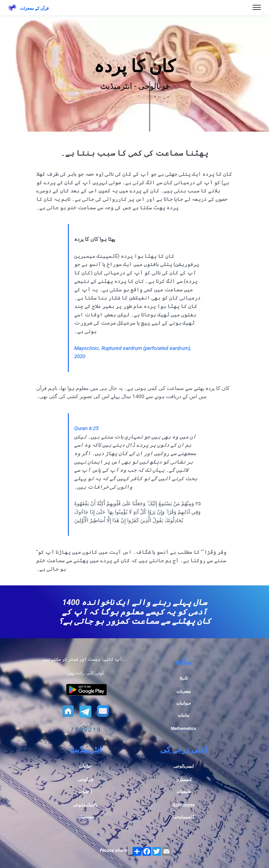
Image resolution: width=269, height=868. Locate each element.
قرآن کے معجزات (34, 8)
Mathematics (184, 728)
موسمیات (85, 817)
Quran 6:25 (86, 428)
